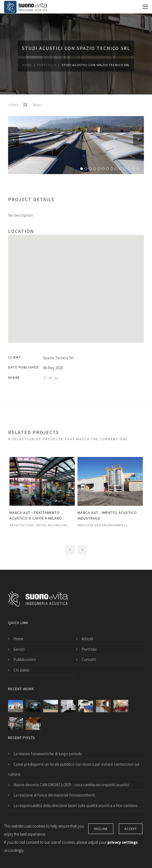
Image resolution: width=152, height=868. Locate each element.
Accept (131, 829)
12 (129, 169)
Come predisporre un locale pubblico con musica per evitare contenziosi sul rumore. (74, 769)
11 (125, 169)
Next (139, 140)
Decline (101, 829)
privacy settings (123, 842)
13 (133, 169)
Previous (13, 140)
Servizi (19, 649)
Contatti (89, 660)
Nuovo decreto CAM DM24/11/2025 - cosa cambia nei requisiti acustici (71, 785)
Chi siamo (21, 670)
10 (120, 169)
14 (138, 169)
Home (27, 65)
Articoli (87, 639)
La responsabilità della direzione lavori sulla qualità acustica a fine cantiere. (76, 806)
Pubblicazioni (25, 660)
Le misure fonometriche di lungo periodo (48, 754)
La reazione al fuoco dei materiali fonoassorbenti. (55, 795)
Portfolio (47, 65)
